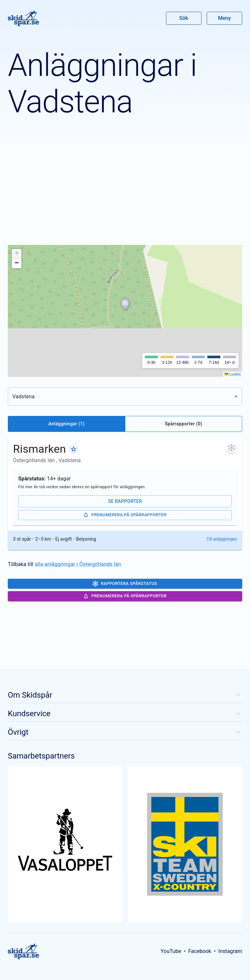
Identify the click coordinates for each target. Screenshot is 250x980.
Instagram (230, 951)
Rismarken (40, 449)
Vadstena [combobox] (23, 397)
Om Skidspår (125, 695)
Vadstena (70, 460)
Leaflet (233, 374)
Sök (184, 18)
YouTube (171, 951)
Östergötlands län (35, 460)
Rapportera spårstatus (125, 584)
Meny (224, 18)
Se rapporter (125, 501)
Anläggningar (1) (67, 424)
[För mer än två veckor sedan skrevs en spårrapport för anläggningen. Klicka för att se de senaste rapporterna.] (231, 448)
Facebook (200, 951)
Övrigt (125, 732)
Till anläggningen (222, 539)
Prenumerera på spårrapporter (125, 515)
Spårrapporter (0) (183, 424)
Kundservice (125, 714)
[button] (125, 305)
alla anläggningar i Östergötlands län (78, 564)
